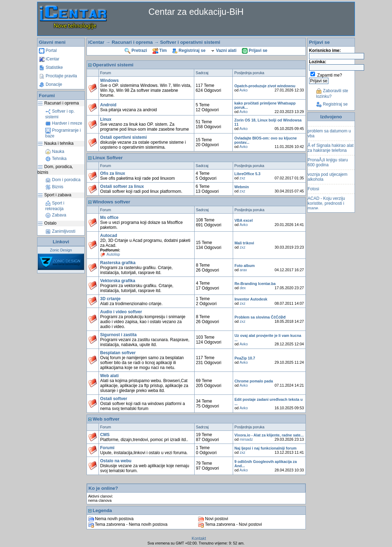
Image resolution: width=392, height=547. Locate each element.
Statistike (51, 67)
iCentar (49, 59)
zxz (242, 178)
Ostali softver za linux (122, 186)
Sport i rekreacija (55, 206)
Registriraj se (189, 50)
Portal (48, 50)
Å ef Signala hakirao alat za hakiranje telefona (331, 153)
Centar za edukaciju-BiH (196, 12)
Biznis (54, 187)
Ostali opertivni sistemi (124, 137)
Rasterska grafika (118, 263)
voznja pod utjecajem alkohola (328, 182)
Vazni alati (224, 50)
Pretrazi (136, 50)
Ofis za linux (113, 173)
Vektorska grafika (118, 281)
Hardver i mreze (64, 123)
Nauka (55, 151)
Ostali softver (114, 399)
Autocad (109, 236)
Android (108, 105)
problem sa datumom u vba (329, 138)
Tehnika (56, 159)
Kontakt (199, 539)
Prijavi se (255, 50)
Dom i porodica (63, 180)
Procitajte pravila (58, 76)
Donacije (51, 84)
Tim (160, 50)
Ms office (109, 218)
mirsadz (246, 439)
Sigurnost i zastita (118, 335)
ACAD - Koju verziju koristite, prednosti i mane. (326, 208)
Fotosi (313, 194)
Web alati (109, 376)
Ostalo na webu (116, 461)
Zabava (56, 215)
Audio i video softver (121, 312)
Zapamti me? (329, 75)
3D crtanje (111, 299)
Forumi (108, 448)
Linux (106, 119)
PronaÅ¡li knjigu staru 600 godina (328, 167)
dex (243, 288)
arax (243, 270)
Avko (244, 90)
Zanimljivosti (60, 231)
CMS (105, 435)
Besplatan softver (118, 353)
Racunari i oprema (132, 42)
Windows (110, 81)
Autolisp (113, 254)
